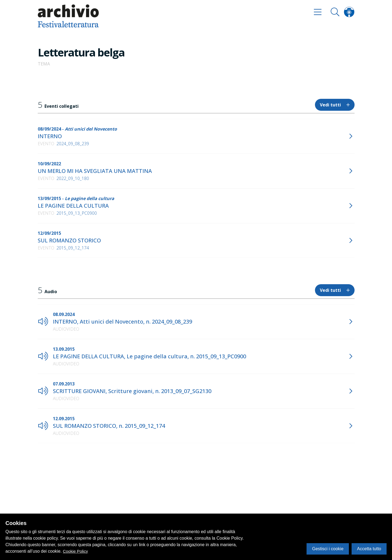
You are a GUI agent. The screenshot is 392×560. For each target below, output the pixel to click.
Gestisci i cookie (328, 549)
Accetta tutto (369, 549)
